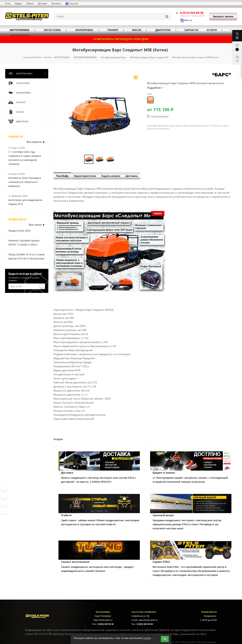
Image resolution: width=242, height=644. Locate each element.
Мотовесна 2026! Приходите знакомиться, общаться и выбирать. (25, 182)
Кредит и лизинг (164, 473)
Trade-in (66, 515)
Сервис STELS (161, 562)
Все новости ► (36, 142)
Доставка (67, 473)
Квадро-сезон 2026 (19, 231)
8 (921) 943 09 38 (106, 624)
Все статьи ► (37, 225)
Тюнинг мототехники (75, 562)
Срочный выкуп (163, 515)
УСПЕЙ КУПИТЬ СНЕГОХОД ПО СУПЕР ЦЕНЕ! (121, 39)
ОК (165, 639)
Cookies (147, 638)
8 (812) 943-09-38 (192, 13)
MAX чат (186, 20)
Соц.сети (72, 4)
